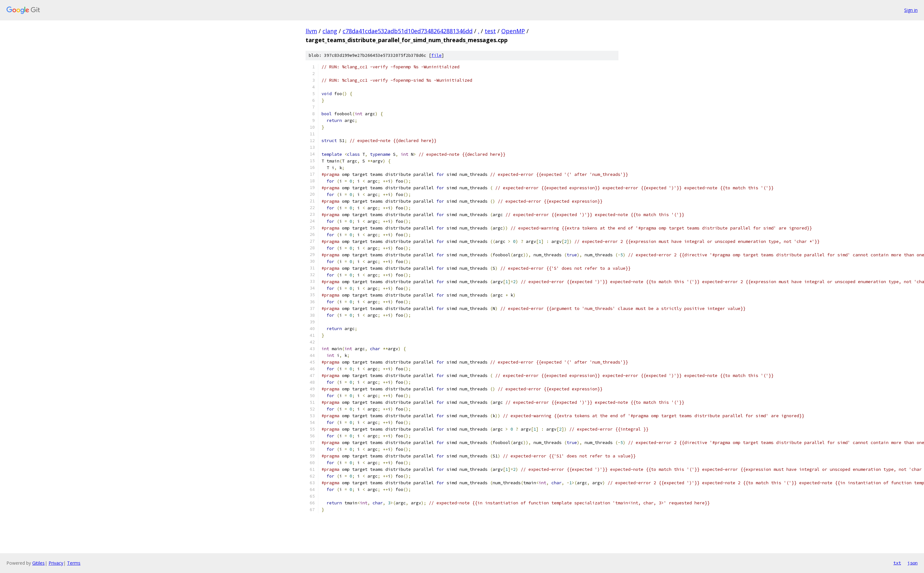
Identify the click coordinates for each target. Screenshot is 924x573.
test (490, 31)
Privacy (56, 563)
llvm (311, 31)
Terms (74, 563)
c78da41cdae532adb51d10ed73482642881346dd (408, 31)
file (436, 55)
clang (330, 31)
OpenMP (513, 31)
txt (897, 563)
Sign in (911, 10)
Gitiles (38, 563)
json (913, 563)
